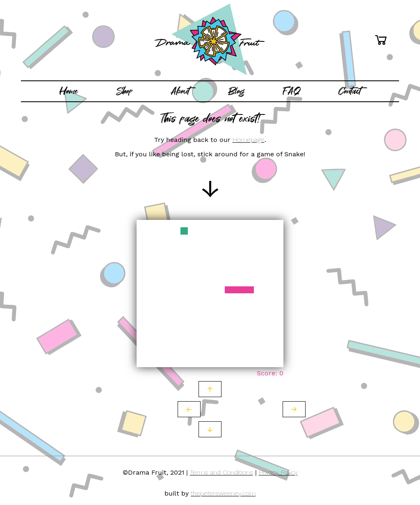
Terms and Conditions (221, 472)
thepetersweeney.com (223, 493)
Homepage (249, 140)
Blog (236, 91)
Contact (350, 91)
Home (68, 91)
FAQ (291, 91)
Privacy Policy (278, 472)
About (180, 91)
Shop (124, 91)
